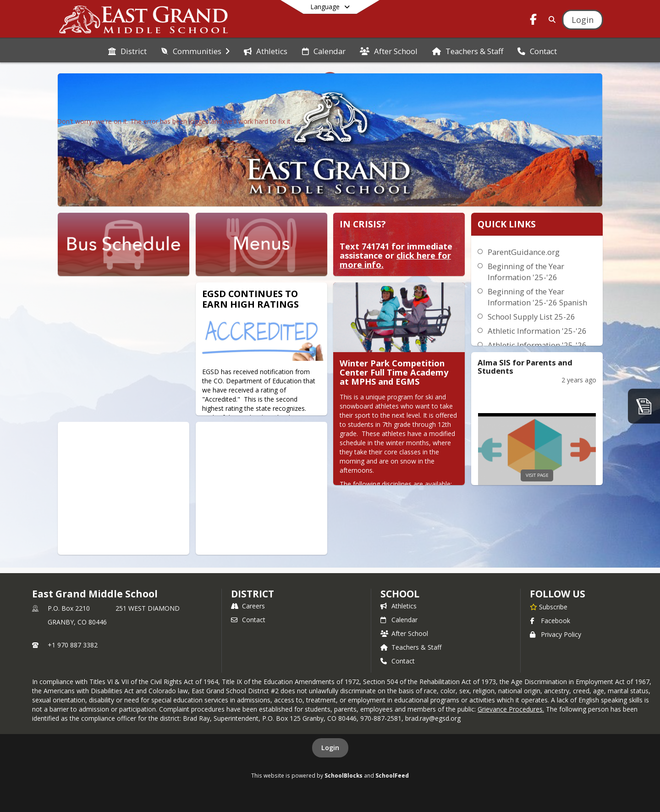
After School (404, 633)
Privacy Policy (555, 634)
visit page (537, 475)
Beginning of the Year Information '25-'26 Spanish (537, 297)
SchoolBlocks (344, 775)
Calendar (399, 620)
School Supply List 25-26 (531, 317)
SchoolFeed (392, 775)
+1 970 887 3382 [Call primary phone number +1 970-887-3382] (73, 645)
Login (330, 748)
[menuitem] (127, 50)
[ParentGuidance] (644, 406)
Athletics (399, 606)
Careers (248, 606)
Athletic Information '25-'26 (537, 331)
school (400, 594)
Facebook (550, 621)
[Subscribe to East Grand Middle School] (549, 607)
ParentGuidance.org (524, 252)
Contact (248, 620)
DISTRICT (253, 594)
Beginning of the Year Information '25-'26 (526, 272)
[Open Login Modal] (583, 20)
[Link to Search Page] (550, 19)
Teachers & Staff (411, 647)
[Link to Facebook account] (533, 21)
